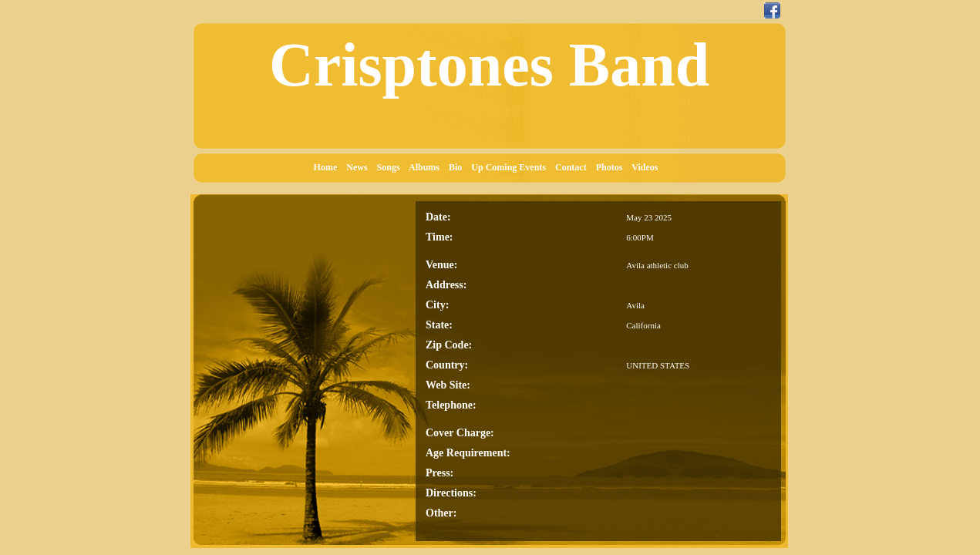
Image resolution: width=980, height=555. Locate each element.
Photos (613, 167)
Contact (574, 167)
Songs (392, 167)
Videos (648, 167)
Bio (459, 167)
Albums (428, 167)
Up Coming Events (512, 167)
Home (329, 167)
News (360, 167)
